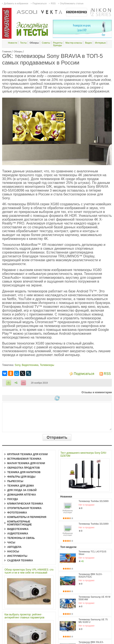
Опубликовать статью (72, 3)
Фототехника (17, 513)
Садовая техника (20, 560)
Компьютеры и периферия (27, 517)
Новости (13, 43)
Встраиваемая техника (24, 459)
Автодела (14, 547)
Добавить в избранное (16, 3)
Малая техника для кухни (26, 463)
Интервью (100, 43)
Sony (17, 365)
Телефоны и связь (21, 538)
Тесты (23, 43)
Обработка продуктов (24, 468)
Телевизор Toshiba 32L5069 (94, 501)
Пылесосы (15, 481)
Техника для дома (21, 486)
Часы (11, 543)
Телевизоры (47, 365)
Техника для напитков (24, 472)
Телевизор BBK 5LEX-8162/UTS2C (91, 575)
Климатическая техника (25, 504)
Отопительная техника (24, 508)
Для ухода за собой (22, 490)
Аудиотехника (18, 534)
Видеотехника (30, 365)
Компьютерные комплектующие (19, 523)
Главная (7, 51)
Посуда (13, 499)
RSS (107, 374)
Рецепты (58, 43)
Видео (88, 43)
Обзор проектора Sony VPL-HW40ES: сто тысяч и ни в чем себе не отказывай (29, 571)
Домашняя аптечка (22, 495)
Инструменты (17, 556)
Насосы (13, 552)
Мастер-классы (74, 43)
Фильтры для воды (21, 477)
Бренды (58, 45)
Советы (46, 43)
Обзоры (18, 51)
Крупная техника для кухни (27, 454)
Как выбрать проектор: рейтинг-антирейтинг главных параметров (24, 616)
